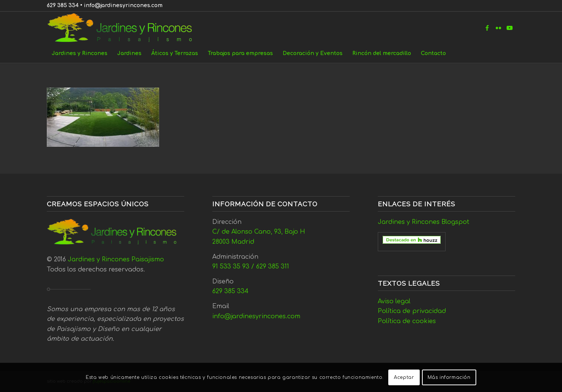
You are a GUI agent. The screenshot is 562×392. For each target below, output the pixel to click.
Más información (449, 377)
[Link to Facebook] (487, 28)
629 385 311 (273, 267)
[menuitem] (80, 54)
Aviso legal (394, 301)
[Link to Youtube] (510, 28)
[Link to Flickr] (498, 28)
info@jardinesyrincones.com (123, 5)
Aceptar (404, 377)
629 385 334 (63, 5)
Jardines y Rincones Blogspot (423, 222)
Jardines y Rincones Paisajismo (116, 259)
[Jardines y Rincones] (124, 28)
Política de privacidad (412, 311)
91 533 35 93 (231, 267)
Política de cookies (407, 321)
